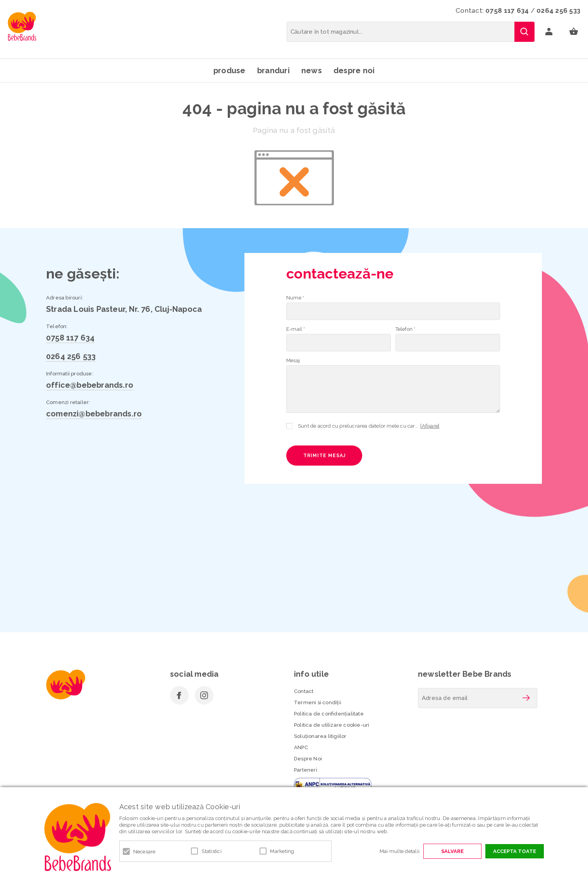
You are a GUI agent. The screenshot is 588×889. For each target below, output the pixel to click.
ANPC (301, 747)
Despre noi (354, 71)
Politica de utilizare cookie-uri (332, 725)
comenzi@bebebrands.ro (94, 414)
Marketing (282, 851)
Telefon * (406, 329)
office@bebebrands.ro (90, 385)
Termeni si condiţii (318, 702)
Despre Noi (308, 759)
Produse (230, 71)
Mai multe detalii (400, 851)
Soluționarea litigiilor (320, 736)
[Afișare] (430, 426)
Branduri (273, 71)
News (312, 71)
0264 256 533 (558, 10)
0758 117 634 (507, 10)
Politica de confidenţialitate (329, 714)
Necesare (144, 852)
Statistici (211, 851)
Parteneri (306, 770)
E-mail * (296, 329)
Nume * (295, 298)
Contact (304, 691)
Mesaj (293, 360)
